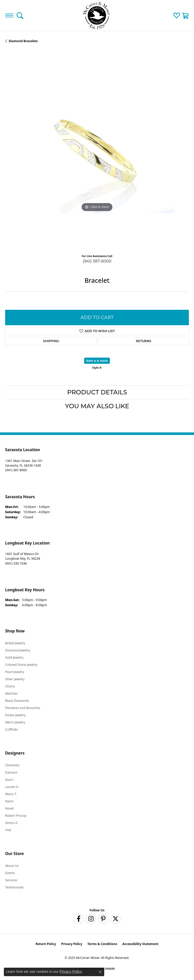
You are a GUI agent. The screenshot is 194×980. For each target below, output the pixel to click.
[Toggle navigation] (9, 15)
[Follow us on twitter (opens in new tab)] (116, 919)
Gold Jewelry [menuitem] (14, 657)
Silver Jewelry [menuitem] (15, 679)
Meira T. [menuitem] (11, 794)
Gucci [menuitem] (9, 780)
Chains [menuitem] (10, 686)
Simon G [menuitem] (11, 823)
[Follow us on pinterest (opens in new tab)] (103, 919)
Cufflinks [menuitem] (12, 729)
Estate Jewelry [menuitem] (15, 715)
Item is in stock (97, 361)
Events (10, 873)
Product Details (97, 392)
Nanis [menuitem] (9, 801)
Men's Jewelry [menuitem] (15, 722)
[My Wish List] (177, 15)
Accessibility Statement (140, 944)
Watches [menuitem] (11, 693)
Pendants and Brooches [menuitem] (23, 708)
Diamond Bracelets (23, 41)
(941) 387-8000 (97, 261)
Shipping (51, 341)
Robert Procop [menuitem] (16, 816)
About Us (12, 866)
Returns (144, 341)
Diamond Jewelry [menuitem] (18, 650)
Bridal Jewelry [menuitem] (15, 643)
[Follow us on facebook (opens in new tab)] (78, 919)
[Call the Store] (16, 470)
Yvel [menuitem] (8, 830)
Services (11, 880)
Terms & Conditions (102, 944)
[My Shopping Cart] (186, 15)
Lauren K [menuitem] (12, 787)
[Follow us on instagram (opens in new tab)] (91, 919)
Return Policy (46, 944)
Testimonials (14, 887)
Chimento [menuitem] (12, 765)
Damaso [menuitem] (11, 772)
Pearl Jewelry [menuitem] (15, 672)
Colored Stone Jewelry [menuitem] (21, 665)
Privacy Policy (72, 944)
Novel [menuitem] (9, 808)
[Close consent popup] (100, 972)
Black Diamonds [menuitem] (17, 701)
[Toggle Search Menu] (20, 15)
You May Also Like (97, 406)
